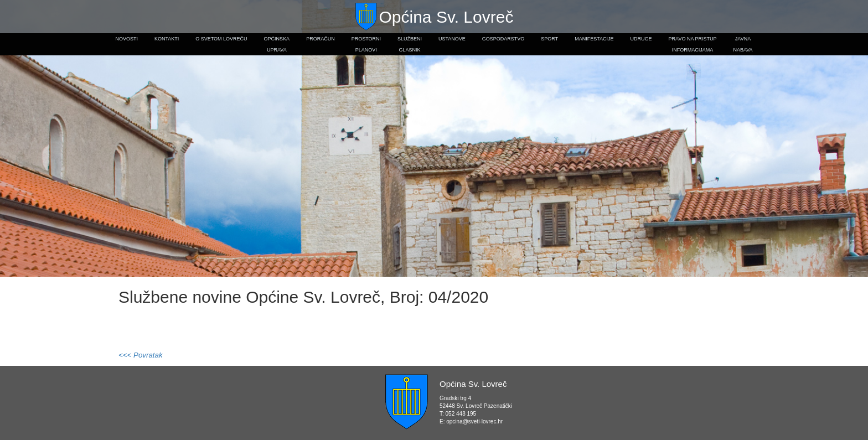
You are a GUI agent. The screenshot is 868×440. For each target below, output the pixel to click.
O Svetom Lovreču (221, 39)
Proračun (321, 39)
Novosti (126, 39)
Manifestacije (594, 39)
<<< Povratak (141, 355)
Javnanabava (743, 44)
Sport (549, 39)
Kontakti (167, 39)
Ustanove (452, 39)
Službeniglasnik (410, 44)
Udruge (641, 39)
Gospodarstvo (503, 39)
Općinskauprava (277, 44)
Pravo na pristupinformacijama (693, 44)
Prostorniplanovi (366, 44)
